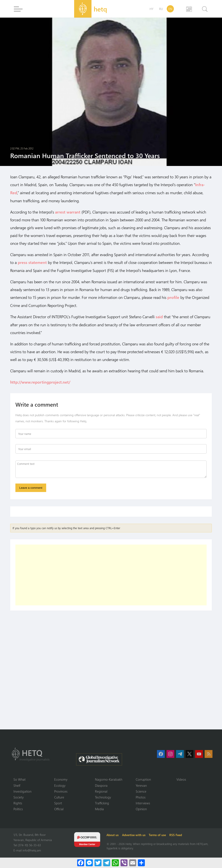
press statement (32, 262)
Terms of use (158, 835)
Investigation (22, 791)
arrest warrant (68, 212)
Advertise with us (134, 835)
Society (19, 797)
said (159, 316)
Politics (18, 809)
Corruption (143, 779)
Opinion (141, 809)
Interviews (143, 803)
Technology (103, 797)
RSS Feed (176, 835)
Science (141, 791)
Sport (58, 803)
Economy (61, 779)
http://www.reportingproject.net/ (40, 381)
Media (99, 809)
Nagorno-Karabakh (109, 779)
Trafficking (102, 803)
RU (161, 9)
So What (20, 779)
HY (152, 9)
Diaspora (101, 785)
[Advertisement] (111, 574)
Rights (18, 803)
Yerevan (141, 785)
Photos (141, 797)
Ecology (60, 785)
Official (59, 809)
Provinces (61, 791)
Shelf (17, 785)
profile (173, 297)
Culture (59, 797)
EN (170, 9)
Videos (181, 779)
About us (113, 835)
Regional (101, 791)
